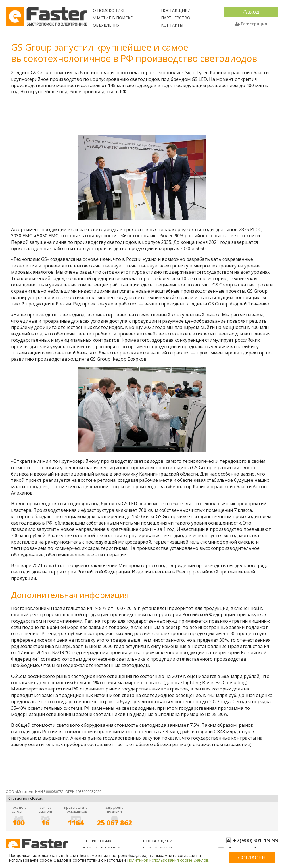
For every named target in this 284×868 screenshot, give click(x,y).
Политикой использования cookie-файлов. (168, 860)
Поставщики (176, 10)
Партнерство (176, 18)
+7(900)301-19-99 (256, 840)
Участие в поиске (113, 18)
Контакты (172, 25)
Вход (251, 12)
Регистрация (251, 24)
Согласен (252, 858)
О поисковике (109, 10)
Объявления (106, 25)
